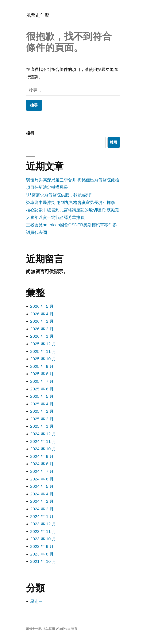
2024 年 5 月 (42, 486)
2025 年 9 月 (42, 366)
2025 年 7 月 (42, 381)
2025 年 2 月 (42, 419)
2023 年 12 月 (43, 524)
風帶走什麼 (38, 15)
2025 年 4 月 (42, 404)
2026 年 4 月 (42, 314)
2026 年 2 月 (42, 329)
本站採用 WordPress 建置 (60, 629)
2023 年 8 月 (42, 554)
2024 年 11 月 (43, 441)
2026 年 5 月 (42, 306)
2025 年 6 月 (42, 389)
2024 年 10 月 (43, 449)
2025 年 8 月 (42, 374)
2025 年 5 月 (42, 396)
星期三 (36, 601)
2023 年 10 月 (43, 539)
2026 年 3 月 (42, 321)
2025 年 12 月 (43, 344)
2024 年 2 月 (42, 509)
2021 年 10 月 (43, 561)
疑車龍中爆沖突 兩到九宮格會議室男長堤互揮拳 (71, 203)
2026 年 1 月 (42, 336)
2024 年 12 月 (43, 434)
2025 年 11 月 (43, 351)
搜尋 (30, 133)
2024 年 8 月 (42, 464)
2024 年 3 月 (42, 501)
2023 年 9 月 (42, 546)
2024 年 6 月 (42, 479)
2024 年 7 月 (42, 471)
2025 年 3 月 (42, 411)
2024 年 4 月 (42, 494)
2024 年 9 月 (42, 456)
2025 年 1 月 (42, 426)
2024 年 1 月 (42, 517)
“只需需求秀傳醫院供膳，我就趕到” (59, 195)
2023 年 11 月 (43, 532)
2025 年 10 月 (43, 359)
